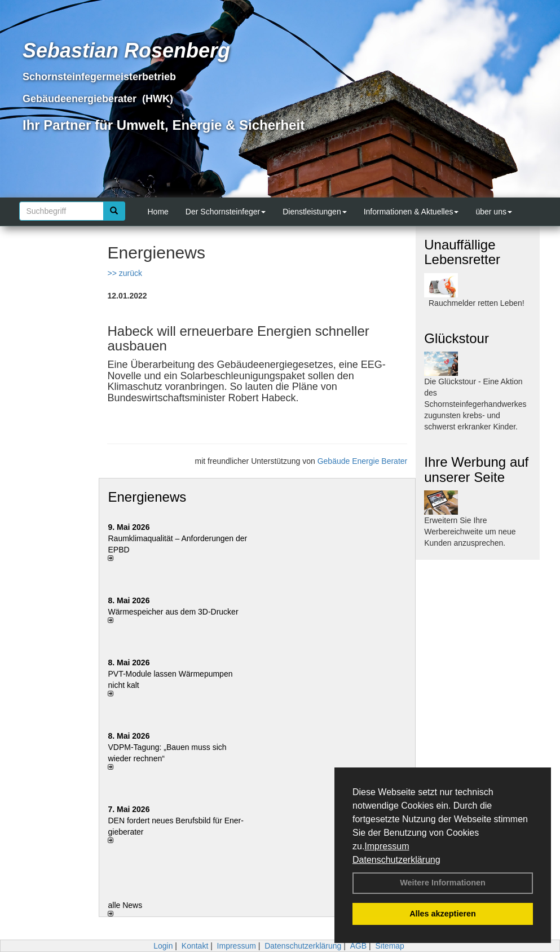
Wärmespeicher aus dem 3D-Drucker (173, 612)
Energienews (147, 497)
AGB (359, 946)
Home (158, 212)
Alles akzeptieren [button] (443, 914)
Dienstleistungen (315, 212)
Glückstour (457, 338)
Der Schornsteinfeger (226, 212)
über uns (493, 212)
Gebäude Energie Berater (363, 461)
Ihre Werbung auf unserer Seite (476, 469)
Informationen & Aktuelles (411, 212)
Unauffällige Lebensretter (462, 252)
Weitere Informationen (443, 883)
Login (163, 946)
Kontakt (195, 946)
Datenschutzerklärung (396, 860)
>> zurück (124, 273)
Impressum (387, 846)
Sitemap (390, 946)
